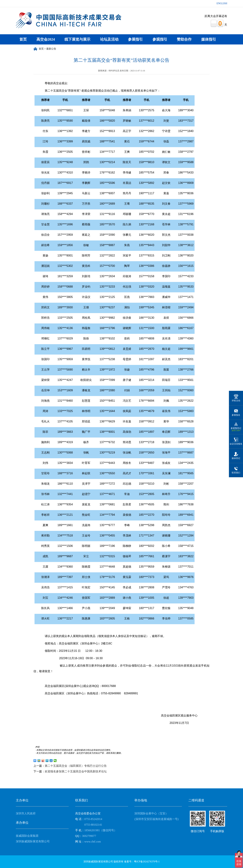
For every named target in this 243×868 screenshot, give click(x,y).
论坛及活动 (109, 39)
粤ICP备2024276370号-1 (147, 862)
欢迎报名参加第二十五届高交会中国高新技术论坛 (76, 771)
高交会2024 (46, 39)
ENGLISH (222, 3)
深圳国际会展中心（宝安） (151, 813)
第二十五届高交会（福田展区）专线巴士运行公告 (76, 766)
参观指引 (160, 39)
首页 (23, 39)
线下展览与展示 (77, 39)
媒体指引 (209, 39)
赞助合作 (184, 39)
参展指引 (135, 39)
